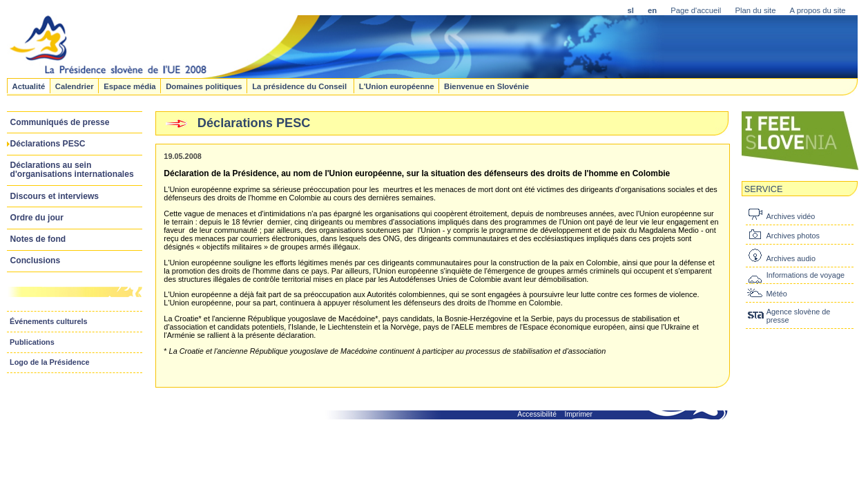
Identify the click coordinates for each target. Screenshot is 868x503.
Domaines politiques (204, 86)
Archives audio (791, 258)
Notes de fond (38, 239)
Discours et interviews (55, 196)
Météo (777, 294)
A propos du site (818, 10)
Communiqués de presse (60, 122)
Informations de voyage (806, 275)
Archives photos (793, 236)
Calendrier (75, 86)
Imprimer (578, 414)
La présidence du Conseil (300, 86)
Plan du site (755, 10)
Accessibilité (537, 414)
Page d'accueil (696, 10)
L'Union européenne (397, 86)
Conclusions (36, 260)
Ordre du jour (37, 218)
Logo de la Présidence (50, 362)
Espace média (129, 86)
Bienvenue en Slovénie (486, 86)
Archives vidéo (791, 216)
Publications (32, 342)
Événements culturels (49, 321)
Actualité (28, 86)
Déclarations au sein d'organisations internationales (72, 170)
